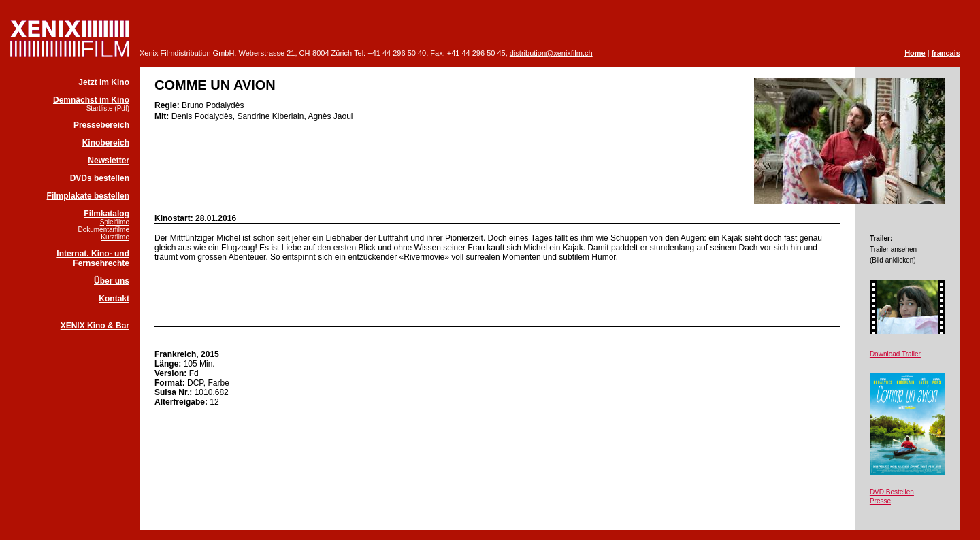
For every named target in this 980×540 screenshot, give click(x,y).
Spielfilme (115, 222)
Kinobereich (106, 143)
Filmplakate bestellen (88, 196)
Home (915, 53)
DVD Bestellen (892, 492)
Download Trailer (895, 354)
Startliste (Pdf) (108, 108)
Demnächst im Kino (91, 100)
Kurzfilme (115, 237)
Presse (880, 501)
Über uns (112, 281)
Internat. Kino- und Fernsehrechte (93, 258)
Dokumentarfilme (103, 230)
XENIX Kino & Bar (95, 326)
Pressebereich (101, 125)
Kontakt (114, 299)
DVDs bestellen (100, 178)
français (946, 53)
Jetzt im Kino (104, 82)
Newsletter (109, 161)
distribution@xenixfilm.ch (551, 53)
